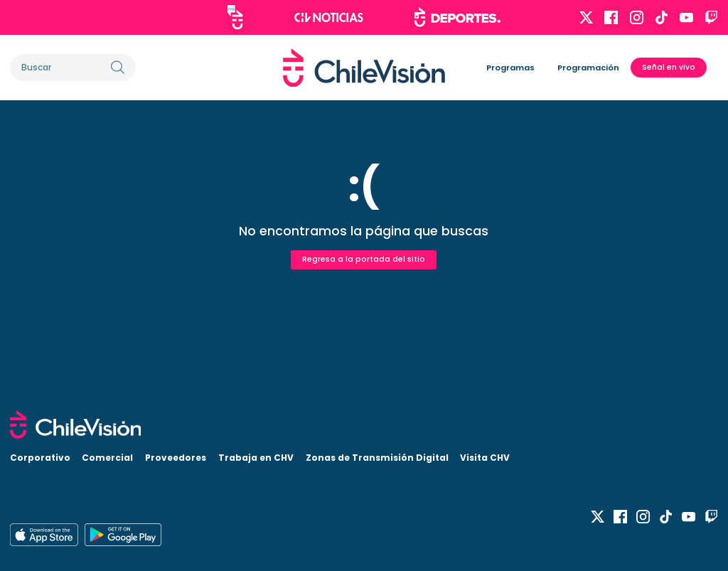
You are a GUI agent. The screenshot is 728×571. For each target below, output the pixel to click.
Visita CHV (485, 458)
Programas (510, 68)
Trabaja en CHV (256, 458)
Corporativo (40, 458)
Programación (588, 68)
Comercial (107, 458)
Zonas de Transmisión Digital (377, 458)
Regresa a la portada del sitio (364, 259)
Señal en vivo (669, 67)
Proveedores (176, 458)
